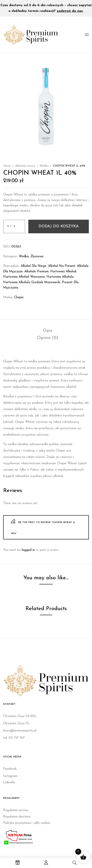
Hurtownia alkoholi (63, 272)
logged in (28, 550)
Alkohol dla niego (34, 266)
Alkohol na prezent (62, 266)
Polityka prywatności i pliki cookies (27, 823)
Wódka (44, 166)
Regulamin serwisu (16, 810)
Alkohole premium (36, 272)
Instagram (10, 776)
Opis (48, 331)
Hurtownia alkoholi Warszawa (24, 277)
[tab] (48, 331)
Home (7, 166)
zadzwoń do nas (70, 11)
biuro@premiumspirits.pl (20, 731)
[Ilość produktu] (14, 226)
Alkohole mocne (25, 166)
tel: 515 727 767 (14, 738)
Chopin (19, 298)
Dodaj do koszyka (59, 226)
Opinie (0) (48, 338)
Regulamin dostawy (17, 817)
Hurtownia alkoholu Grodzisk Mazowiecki (32, 282)
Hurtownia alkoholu (60, 277)
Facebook (10, 769)
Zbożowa (37, 257)
